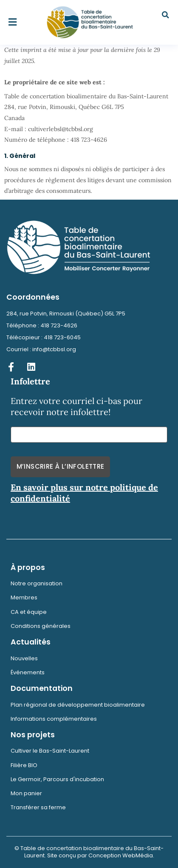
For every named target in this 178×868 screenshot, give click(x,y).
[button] (13, 23)
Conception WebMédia (121, 855)
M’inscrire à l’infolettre (61, 466)
